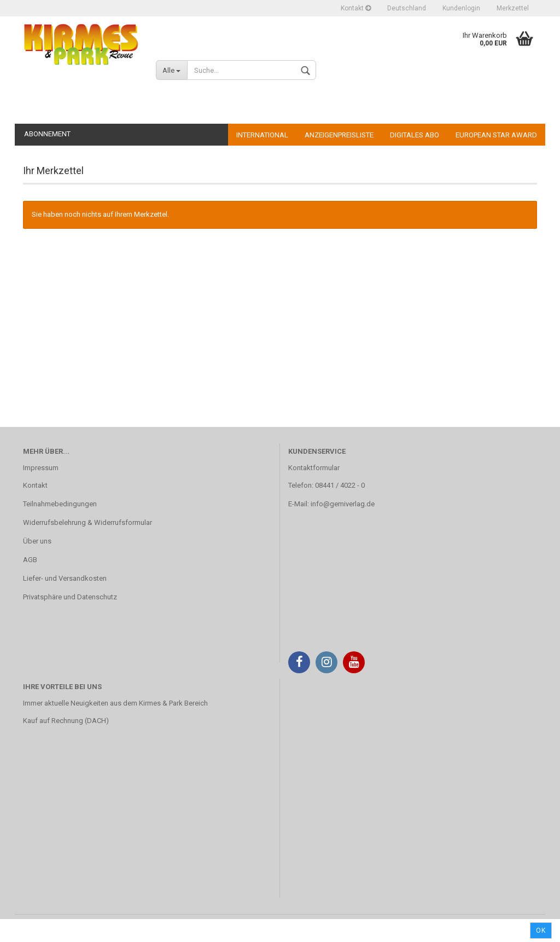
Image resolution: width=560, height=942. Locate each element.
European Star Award (496, 135)
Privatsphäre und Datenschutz (70, 597)
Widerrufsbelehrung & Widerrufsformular (87, 522)
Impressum (41, 468)
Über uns (37, 541)
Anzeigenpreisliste (339, 135)
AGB (30, 560)
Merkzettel (513, 8)
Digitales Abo (415, 135)
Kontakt (356, 8)
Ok (541, 931)
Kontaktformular (314, 468)
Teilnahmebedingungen (60, 504)
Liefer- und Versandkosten (65, 578)
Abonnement (47, 134)
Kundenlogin (461, 8)
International (262, 135)
